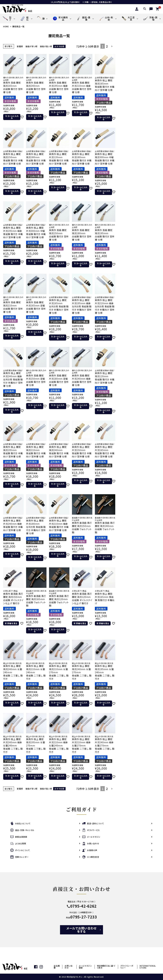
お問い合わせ (91, 844)
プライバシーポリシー (127, 967)
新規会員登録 (19, 837)
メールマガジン (91, 837)
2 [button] (107, 46)
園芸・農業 (83, 18)
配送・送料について (93, 824)
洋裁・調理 (150, 18)
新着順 (20, 46)
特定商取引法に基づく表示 (106, 967)
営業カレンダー (19, 857)
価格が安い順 (31, 46)
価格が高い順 (46, 46)
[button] (112, 46)
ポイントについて (20, 850)
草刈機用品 (60, 18)
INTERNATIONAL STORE (148, 967)
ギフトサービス (91, 830)
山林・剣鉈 (106, 18)
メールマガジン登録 (85, 967)
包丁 (7, 19)
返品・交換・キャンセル (22, 830)
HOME (6, 26)
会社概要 (57, 967)
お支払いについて (21, 824)
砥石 (24, 19)
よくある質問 (18, 844)
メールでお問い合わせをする (81, 930)
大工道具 (128, 18)
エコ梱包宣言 (91, 857)
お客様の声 (90, 850)
